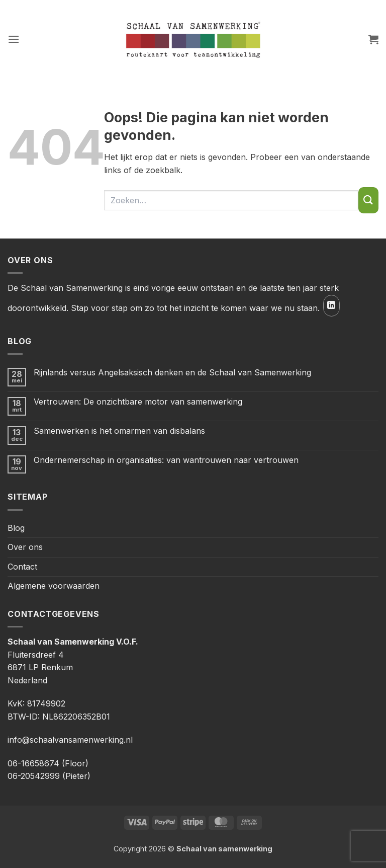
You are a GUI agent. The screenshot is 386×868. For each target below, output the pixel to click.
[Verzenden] (368, 200)
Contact (22, 567)
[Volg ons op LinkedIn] (331, 306)
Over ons (25, 547)
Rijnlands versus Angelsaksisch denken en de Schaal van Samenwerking (172, 373)
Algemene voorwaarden (54, 586)
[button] (14, 39)
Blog (16, 528)
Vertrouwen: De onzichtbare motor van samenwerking (138, 402)
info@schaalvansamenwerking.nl (70, 740)
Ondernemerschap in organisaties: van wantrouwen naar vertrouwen (166, 460)
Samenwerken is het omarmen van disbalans (119, 431)
